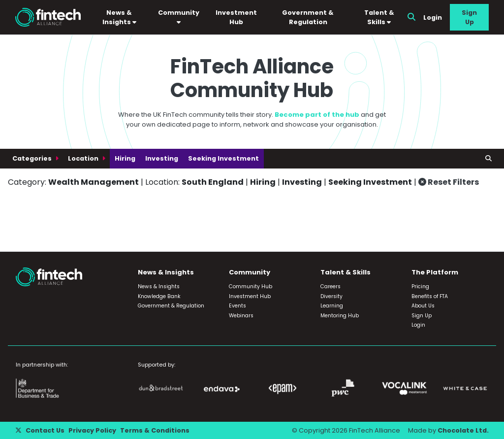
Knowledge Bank (159, 296)
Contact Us (45, 430)
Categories (33, 158)
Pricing (420, 287)
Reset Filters (449, 182)
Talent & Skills (379, 17)
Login (433, 17)
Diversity (331, 296)
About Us (423, 306)
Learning (332, 306)
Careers (331, 287)
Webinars (241, 316)
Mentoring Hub (340, 316)
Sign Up (469, 17)
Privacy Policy (92, 430)
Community (179, 17)
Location (84, 158)
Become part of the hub (317, 115)
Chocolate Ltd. (463, 430)
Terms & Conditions (155, 430)
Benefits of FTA (430, 296)
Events (237, 306)
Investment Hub (236, 17)
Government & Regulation (308, 17)
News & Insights (119, 17)
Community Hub (251, 287)
